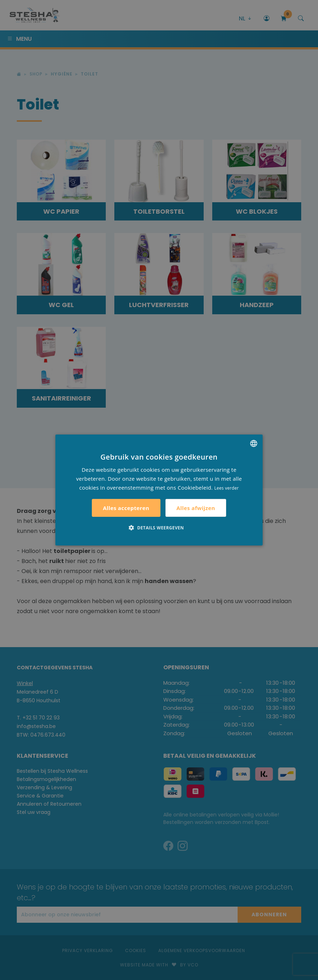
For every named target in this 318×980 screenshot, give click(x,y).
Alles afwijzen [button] (196, 508)
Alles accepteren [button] (126, 508)
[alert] (159, 490)
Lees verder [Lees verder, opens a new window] (227, 488)
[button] (159, 528)
